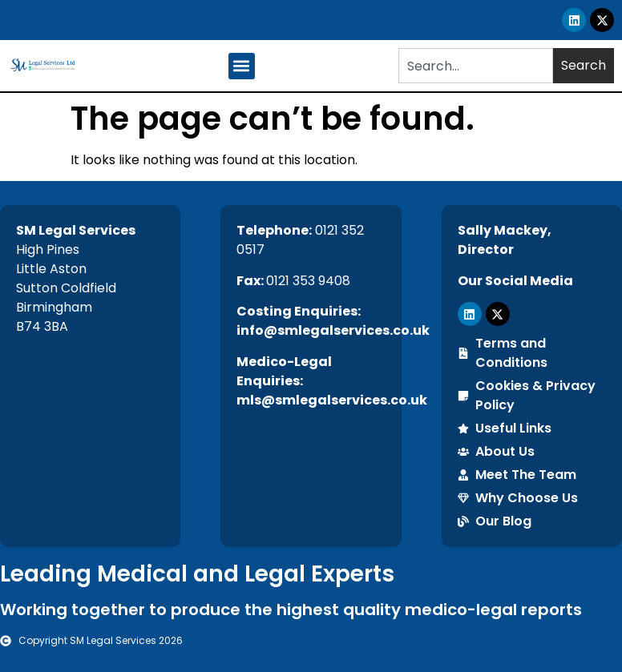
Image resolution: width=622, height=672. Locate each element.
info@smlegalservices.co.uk (333, 330)
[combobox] (476, 66)
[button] (242, 66)
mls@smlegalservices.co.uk (332, 400)
